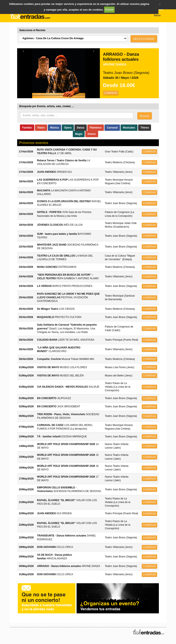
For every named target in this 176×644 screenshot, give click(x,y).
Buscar (145, 116)
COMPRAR (111, 93)
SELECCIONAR (144, 39)
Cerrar (109, 9)
